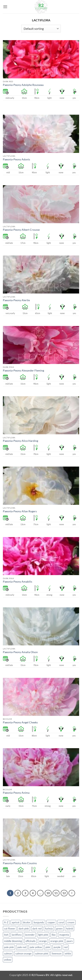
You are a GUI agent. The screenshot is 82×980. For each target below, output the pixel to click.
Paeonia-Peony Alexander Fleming (23, 371)
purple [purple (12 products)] (57, 947)
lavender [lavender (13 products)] (30, 935)
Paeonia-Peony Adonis (16, 159)
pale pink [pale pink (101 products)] (9, 947)
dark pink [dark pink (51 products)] (24, 929)
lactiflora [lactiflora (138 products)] (17, 935)
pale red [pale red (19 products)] (22, 947)
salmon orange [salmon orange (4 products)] (23, 953)
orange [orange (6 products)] (43, 941)
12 (64, 893)
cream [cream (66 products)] (71, 922)
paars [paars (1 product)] (70, 941)
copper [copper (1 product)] (51, 922)
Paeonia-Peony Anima (16, 793)
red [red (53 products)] (66, 947)
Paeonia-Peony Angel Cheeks (20, 722)
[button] (5, 7)
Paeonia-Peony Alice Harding (20, 441)
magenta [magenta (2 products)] (64, 935)
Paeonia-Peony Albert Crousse (21, 230)
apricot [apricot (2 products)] (16, 922)
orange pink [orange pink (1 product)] (57, 941)
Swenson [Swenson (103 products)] (56, 953)
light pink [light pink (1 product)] (43, 935)
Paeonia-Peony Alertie (16, 300)
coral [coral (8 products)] (61, 922)
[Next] (72, 893)
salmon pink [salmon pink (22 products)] (42, 953)
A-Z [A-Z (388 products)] (6, 922)
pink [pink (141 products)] (48, 947)
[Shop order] (41, 29)
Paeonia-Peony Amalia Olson (20, 652)
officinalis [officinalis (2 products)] (31, 941)
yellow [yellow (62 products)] (8, 960)
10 (48, 893)
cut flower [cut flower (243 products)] (10, 929)
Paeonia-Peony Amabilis (18, 582)
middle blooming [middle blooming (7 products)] (13, 941)
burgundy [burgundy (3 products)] (39, 922)
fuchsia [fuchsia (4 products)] (49, 929)
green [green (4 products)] (59, 929)
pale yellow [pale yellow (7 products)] (36, 947)
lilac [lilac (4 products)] (54, 935)
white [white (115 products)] (68, 953)
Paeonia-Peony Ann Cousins (20, 863)
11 (56, 893)
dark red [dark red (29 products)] (37, 929)
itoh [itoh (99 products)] (6, 935)
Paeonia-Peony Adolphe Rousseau (23, 85)
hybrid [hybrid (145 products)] (69, 929)
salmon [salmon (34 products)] (8, 953)
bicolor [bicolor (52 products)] (27, 922)
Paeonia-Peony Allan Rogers (20, 511)
